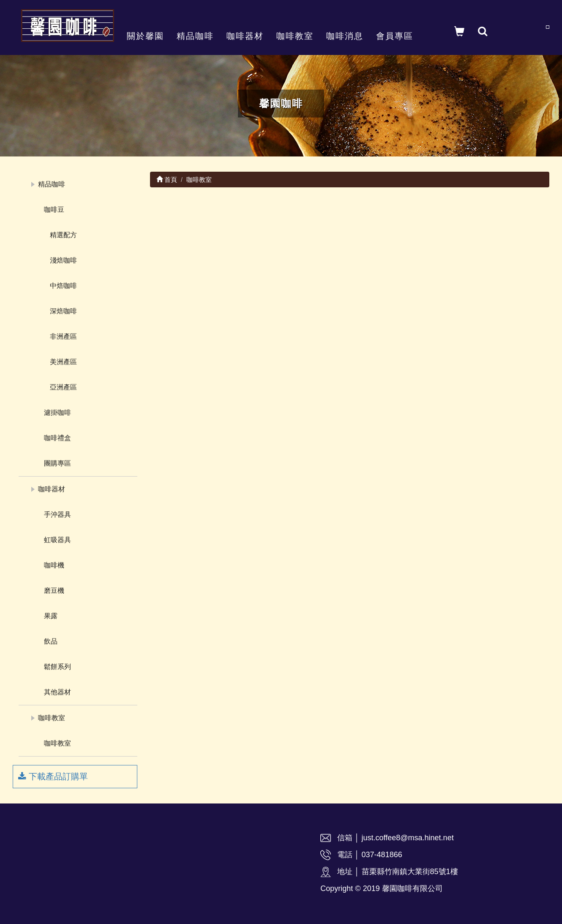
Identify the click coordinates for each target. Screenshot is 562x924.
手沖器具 (57, 514)
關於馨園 (145, 36)
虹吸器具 (57, 540)
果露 (51, 616)
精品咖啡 (195, 36)
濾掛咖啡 (57, 413)
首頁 (167, 180)
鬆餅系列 (57, 667)
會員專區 (395, 36)
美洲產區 (63, 362)
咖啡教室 (295, 36)
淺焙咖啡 (63, 260)
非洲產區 (63, 336)
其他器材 (57, 692)
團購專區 (57, 463)
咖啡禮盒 (57, 438)
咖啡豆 (54, 210)
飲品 (51, 641)
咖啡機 (54, 565)
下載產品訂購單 (53, 776)
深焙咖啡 (63, 311)
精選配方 (63, 235)
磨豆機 (54, 591)
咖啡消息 (345, 36)
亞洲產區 (63, 387)
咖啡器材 (245, 36)
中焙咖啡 (63, 286)
